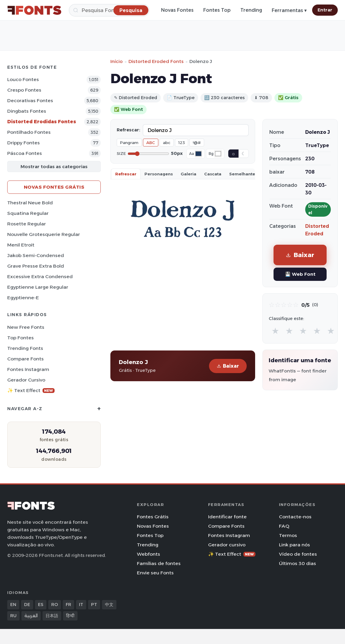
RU (13, 616)
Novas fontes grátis (54, 187)
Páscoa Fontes (25, 153)
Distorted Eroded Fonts (156, 61)
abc (167, 143)
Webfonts (149, 554)
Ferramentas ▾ (289, 10)
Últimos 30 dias (298, 563)
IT (81, 605)
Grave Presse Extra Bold (36, 266)
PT (94, 605)
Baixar (228, 366)
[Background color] (218, 154)
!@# (197, 143)
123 (182, 143)
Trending (251, 10)
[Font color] (198, 154)
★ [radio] (275, 331)
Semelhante (242, 174)
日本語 (52, 616)
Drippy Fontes (24, 143)
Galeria (188, 174)
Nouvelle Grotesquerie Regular (44, 234)
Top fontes (21, 338)
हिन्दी (70, 616)
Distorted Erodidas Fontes (42, 122)
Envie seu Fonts (155, 573)
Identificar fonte (227, 517)
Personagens (159, 174)
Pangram (129, 143)
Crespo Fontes (24, 90)
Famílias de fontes (159, 563)
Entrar (325, 10)
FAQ (284, 526)
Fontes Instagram (28, 369)
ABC (151, 143)
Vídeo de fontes (298, 554)
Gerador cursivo (26, 380)
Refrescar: (128, 130)
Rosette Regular (27, 224)
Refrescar (126, 174)
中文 (109, 605)
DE (27, 605)
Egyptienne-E (23, 298)
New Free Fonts (26, 327)
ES (41, 605)
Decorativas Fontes (30, 101)
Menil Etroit (21, 245)
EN (13, 605)
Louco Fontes (23, 79)
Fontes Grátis (153, 517)
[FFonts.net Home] (34, 10)
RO (55, 605)
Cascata (213, 174)
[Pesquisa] (109, 10)
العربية (31, 616)
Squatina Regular (28, 213)
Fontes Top (217, 10)
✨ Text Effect (31, 390)
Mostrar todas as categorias (54, 166)
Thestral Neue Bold (30, 203)
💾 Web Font (300, 274)
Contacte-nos (295, 517)
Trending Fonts (25, 348)
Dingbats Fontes (27, 111)
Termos (288, 535)
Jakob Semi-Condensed (36, 255)
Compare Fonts (25, 359)
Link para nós (294, 545)
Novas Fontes (177, 10)
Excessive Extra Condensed (40, 276)
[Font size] (148, 154)
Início (117, 61)
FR (68, 605)
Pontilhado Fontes (29, 132)
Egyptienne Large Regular (38, 287)
